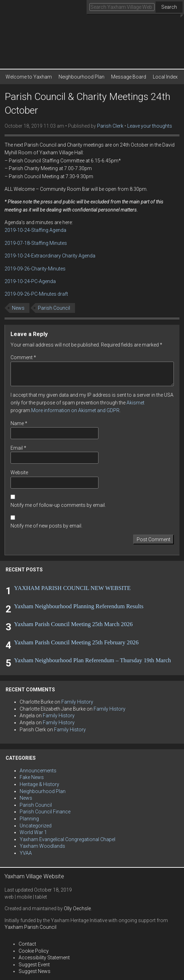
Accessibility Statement (44, 958)
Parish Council (54, 308)
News (18, 308)
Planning (29, 819)
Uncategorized (36, 826)
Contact (27, 944)
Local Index (165, 77)
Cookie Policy (34, 951)
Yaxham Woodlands (42, 846)
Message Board (129, 77)
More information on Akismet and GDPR (75, 410)
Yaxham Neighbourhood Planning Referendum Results (79, 606)
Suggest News (35, 971)
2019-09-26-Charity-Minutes (35, 269)
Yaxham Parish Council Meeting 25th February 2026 (76, 642)
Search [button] (169, 7)
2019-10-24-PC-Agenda (30, 281)
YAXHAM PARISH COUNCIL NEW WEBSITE (72, 588)
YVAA (26, 853)
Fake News (32, 777)
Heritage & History (39, 784)
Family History (77, 702)
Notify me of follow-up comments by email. (58, 505)
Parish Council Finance (45, 812)
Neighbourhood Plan (81, 77)
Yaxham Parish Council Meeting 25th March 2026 (73, 624)
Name (19, 423)
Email (18, 448)
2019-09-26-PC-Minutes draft (36, 294)
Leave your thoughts (150, 126)
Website (19, 472)
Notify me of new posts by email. (46, 526)
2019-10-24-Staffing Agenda (35, 230)
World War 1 (33, 832)
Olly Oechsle (77, 908)
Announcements (38, 771)
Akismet (135, 403)
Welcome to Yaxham (29, 77)
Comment (23, 357)
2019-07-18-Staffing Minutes (36, 243)
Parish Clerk (110, 126)
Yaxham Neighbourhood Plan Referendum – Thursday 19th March (93, 660)
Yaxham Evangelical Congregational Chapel (67, 839)
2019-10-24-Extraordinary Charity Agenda (50, 256)
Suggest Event (34, 965)
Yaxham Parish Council (30, 927)
